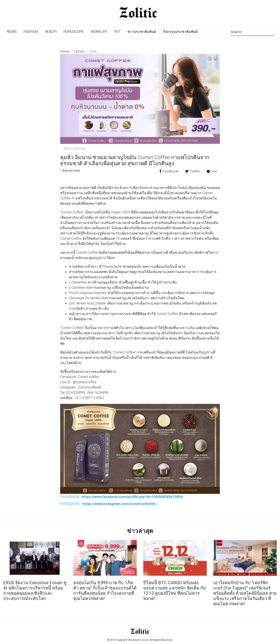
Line (212, 171)
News (14, 31)
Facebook (169, 171)
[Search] (253, 31)
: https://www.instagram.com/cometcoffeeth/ (108, 503)
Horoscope (74, 32)
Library (79, 51)
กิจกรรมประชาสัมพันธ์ (180, 32)
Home (65, 51)
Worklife (99, 32)
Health (51, 32)
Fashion (31, 32)
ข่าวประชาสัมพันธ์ (142, 32)
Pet (117, 32)
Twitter (193, 171)
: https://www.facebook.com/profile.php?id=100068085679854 (122, 496)
